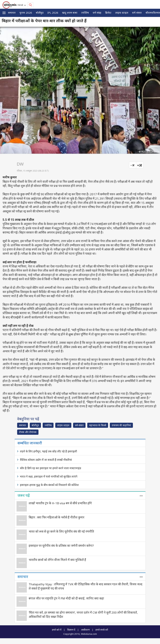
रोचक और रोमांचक (28, 432)
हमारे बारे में (57, 630)
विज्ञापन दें (71, 630)
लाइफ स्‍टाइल (122, 13)
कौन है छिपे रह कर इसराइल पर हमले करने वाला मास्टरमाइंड (51, 468)
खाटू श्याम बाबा (70, 13)
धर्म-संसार (137, 13)
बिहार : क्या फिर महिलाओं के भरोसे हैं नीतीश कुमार (56, 517)
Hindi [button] (21, 5)
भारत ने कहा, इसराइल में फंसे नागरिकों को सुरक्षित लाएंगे (49, 476)
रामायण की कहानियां (121, 425)
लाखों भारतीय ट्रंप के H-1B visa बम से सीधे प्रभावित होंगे (60, 503)
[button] (4, 13)
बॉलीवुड (40, 13)
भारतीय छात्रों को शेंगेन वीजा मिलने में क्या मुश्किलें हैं (57, 560)
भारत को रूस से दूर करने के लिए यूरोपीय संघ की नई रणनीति (61, 531)
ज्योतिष (85, 13)
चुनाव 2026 (26, 13)
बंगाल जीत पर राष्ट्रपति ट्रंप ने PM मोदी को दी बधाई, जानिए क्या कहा (66, 598)
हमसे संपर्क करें (102, 630)
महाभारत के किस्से (98, 425)
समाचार (12, 13)
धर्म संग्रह (97, 13)
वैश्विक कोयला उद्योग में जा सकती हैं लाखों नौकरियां (46, 460)
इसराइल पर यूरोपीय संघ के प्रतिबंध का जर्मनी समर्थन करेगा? (61, 546)
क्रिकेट (108, 13)
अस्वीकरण (85, 630)
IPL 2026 (53, 13)
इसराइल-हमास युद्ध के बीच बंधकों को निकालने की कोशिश (49, 485)
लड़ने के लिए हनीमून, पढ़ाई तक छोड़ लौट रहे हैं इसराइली (48, 451)
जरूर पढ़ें (24, 495)
